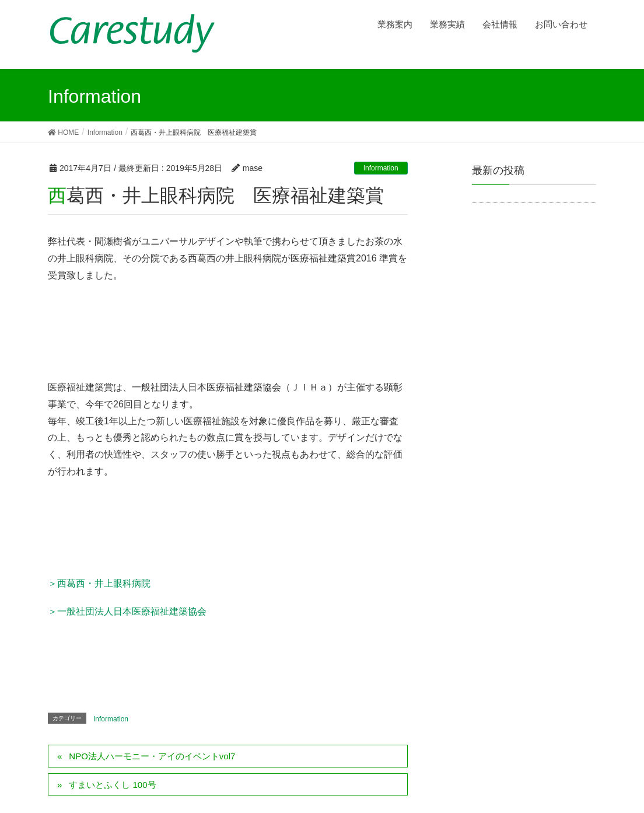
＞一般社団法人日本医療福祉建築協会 (127, 611)
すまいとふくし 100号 (112, 785)
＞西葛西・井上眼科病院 (99, 583)
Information (381, 168)
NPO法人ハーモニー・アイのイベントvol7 (152, 756)
